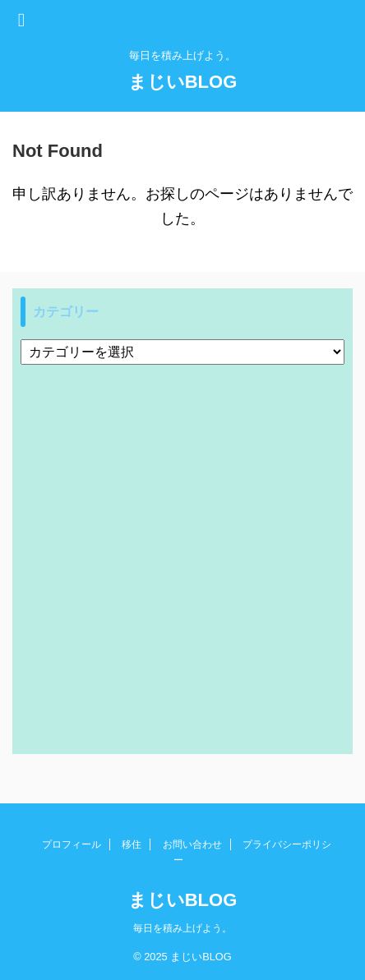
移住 (132, 844)
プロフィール (72, 844)
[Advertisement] (182, 555)
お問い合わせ (192, 844)
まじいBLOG (183, 82)
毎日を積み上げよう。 (182, 928)
